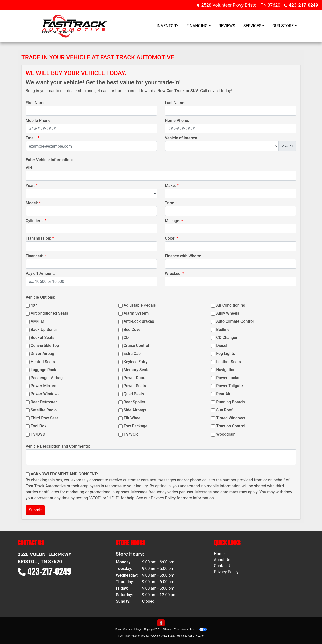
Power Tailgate (229, 386)
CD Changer (227, 337)
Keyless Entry (136, 362)
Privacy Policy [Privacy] (226, 572)
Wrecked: (173, 274)
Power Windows (45, 394)
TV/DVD (38, 434)
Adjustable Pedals (140, 305)
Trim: (169, 203)
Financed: (34, 256)
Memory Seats (137, 370)
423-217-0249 (304, 5)
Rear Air (223, 394)
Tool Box (38, 426)
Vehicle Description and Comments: (58, 446)
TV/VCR (131, 434)
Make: (170, 185)
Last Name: (175, 103)
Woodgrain (226, 434)
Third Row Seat (44, 418)
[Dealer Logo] (74, 26)
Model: (32, 203)
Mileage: (172, 221)
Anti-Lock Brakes (139, 321)
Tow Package (135, 426)
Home (219, 554)
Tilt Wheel (132, 418)
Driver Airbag (42, 354)
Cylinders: (35, 221)
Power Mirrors (43, 386)
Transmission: (38, 238)
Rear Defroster (44, 402)
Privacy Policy (163, 498)
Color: (170, 238)
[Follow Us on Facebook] (161, 623)
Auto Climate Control (235, 321)
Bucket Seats (43, 337)
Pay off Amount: (40, 274)
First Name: (36, 103)
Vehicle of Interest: (182, 138)
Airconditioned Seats (49, 313)
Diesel (222, 346)
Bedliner (224, 329)
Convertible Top (45, 346)
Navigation (226, 370)
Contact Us (224, 566)
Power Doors (135, 378)
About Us (222, 560)
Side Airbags (135, 410)
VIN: (29, 168)
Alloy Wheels (228, 313)
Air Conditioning (231, 305)
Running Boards (230, 402)
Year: (30, 185)
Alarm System (136, 313)
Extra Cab (132, 354)
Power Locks (228, 378)
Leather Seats (229, 362)
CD (126, 337)
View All (287, 146)
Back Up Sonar (44, 329)
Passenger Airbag (47, 378)
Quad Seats (134, 394)
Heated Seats (43, 362)
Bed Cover (133, 329)
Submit (35, 510)
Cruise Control (136, 346)
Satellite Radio (44, 410)
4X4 (34, 305)
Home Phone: (177, 120)
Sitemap (168, 629)
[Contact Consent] (28, 474)
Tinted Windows (231, 418)
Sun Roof (224, 410)
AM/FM (37, 321)
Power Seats (135, 386)
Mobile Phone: (39, 120)
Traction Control (231, 426)
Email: (31, 138)
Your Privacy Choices (190, 629)
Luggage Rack (43, 370)
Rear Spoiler (134, 402)
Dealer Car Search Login (129, 629)
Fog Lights (226, 354)
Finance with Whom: (183, 256)
